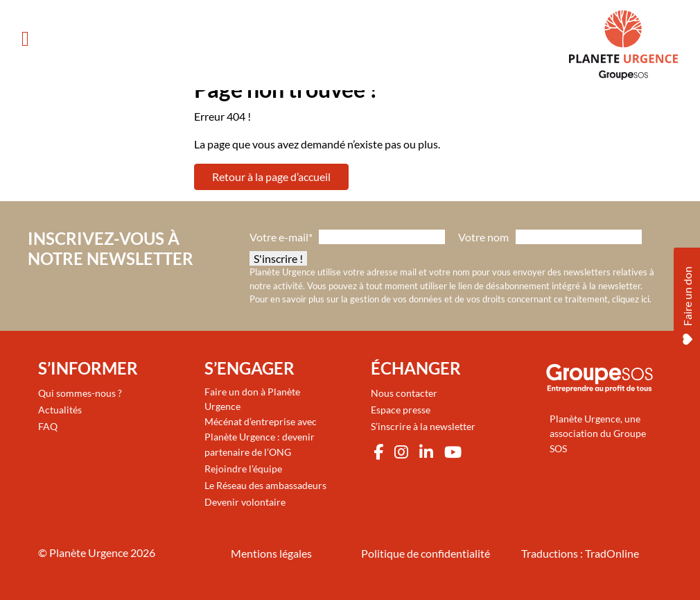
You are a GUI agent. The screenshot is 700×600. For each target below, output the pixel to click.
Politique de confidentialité (426, 553)
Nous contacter (404, 393)
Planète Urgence (89, 552)
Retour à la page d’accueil (271, 177)
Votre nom (483, 237)
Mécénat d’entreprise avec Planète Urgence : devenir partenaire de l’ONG (261, 436)
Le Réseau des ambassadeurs (265, 485)
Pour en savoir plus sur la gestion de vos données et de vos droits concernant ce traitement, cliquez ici (449, 299)
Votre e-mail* (281, 237)
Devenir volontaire (245, 502)
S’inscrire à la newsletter (423, 426)
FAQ (48, 426)
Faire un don (687, 302)
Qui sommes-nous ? (80, 393)
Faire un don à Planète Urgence (252, 399)
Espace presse (401, 410)
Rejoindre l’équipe (243, 469)
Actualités (60, 410)
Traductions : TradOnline (580, 553)
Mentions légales (271, 553)
